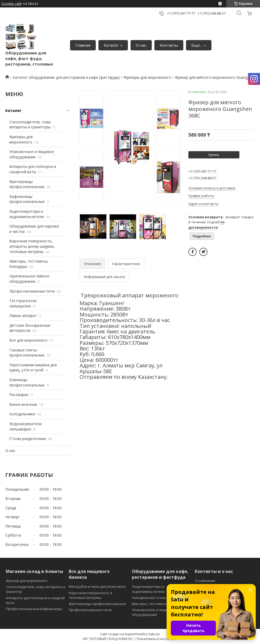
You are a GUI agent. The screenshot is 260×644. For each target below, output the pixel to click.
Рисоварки (19, 395)
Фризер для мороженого (27, 581)
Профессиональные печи (32, 291)
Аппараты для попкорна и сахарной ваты (33, 169)
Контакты (169, 45)
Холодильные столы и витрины (158, 598)
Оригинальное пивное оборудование (29, 279)
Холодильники (22, 414)
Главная (83, 45)
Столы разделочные (28, 439)
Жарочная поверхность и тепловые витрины (90, 595)
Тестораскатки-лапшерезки (23, 303)
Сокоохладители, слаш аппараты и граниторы (30, 125)
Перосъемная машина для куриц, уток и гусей (33, 367)
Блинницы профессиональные (27, 382)
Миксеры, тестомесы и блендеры (160, 604)
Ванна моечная (23, 404)
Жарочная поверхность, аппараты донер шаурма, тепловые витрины (32, 246)
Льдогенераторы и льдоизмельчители (27, 214)
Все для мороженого (28, 340)
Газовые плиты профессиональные (27, 353)
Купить (214, 155)
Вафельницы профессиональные (27, 199)
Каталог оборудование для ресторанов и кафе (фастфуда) (66, 77)
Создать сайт (12, 4)
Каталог (111, 45)
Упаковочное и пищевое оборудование (32, 154)
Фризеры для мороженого (147, 77)
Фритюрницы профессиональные (27, 184)
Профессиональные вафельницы (34, 609)
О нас (141, 45)
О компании (205, 581)
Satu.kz (154, 634)
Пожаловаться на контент (157, 639)
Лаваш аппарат (23, 316)
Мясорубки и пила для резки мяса (97, 586)
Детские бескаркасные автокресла (30, 328)
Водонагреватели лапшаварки (25, 426)
